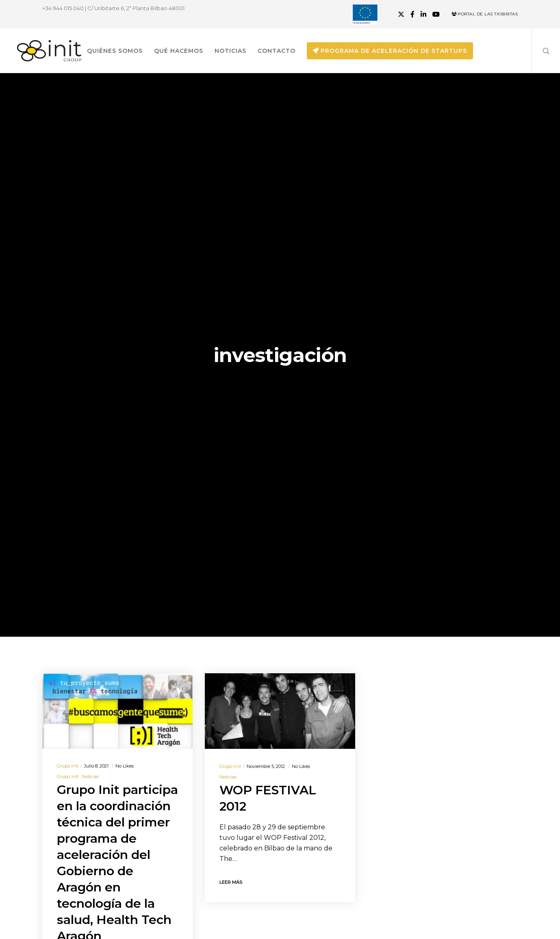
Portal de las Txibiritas (485, 14)
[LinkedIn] (423, 14)
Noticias (90, 776)
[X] (401, 14)
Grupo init (68, 766)
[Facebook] (412, 14)
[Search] (541, 51)
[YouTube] (436, 14)
